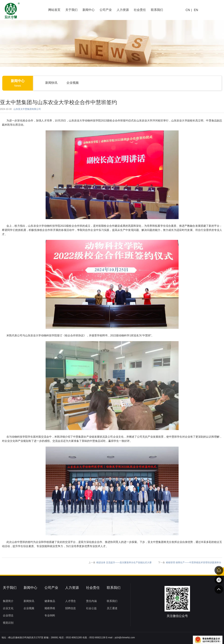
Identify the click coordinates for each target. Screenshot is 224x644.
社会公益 (91, 608)
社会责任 (140, 10)
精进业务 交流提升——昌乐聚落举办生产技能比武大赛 (124, 563)
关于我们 (71, 10)
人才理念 (70, 601)
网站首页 (54, 10)
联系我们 (157, 10)
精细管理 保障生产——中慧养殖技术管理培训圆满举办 (194, 563)
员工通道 (112, 608)
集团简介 (8, 601)
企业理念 (8, 615)
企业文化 (8, 608)
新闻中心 (89, 10)
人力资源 (123, 10)
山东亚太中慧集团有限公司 (27, 109)
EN (196, 10)
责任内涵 (91, 601)
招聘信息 (70, 608)
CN (188, 10)
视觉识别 (8, 623)
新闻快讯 (51, 83)
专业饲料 (50, 615)
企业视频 (73, 83)
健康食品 (50, 601)
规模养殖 (50, 608)
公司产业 (106, 10)
